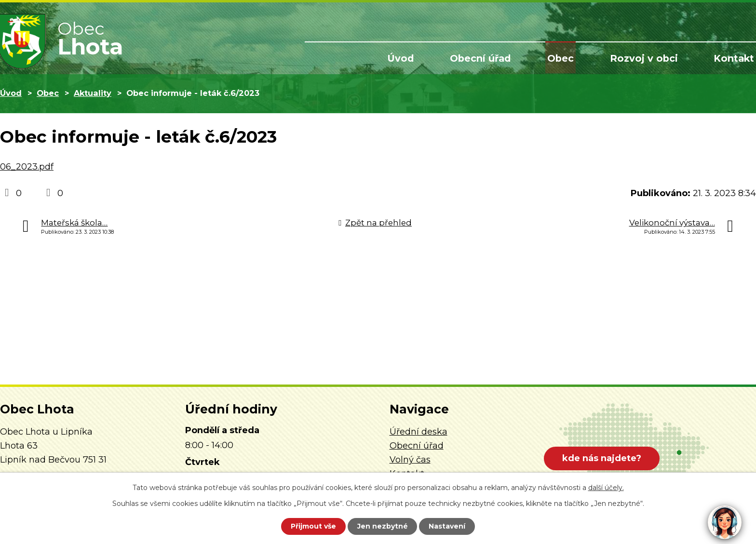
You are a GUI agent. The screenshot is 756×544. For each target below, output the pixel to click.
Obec (567, 59)
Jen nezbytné (383, 526)
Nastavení (448, 526)
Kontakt (735, 59)
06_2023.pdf (27, 167)
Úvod (412, 59)
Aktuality (93, 93)
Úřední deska (418, 432)
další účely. (606, 488)
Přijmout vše (312, 526)
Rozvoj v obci (648, 59)
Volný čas (410, 460)
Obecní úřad (490, 59)
